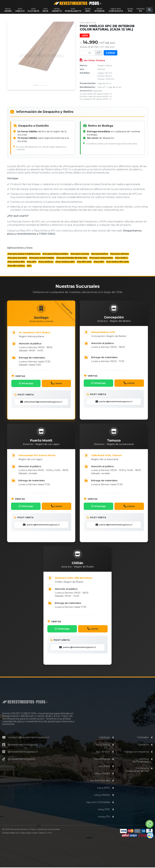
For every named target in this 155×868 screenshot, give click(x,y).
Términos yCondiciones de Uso (137, 770)
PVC (104, 810)
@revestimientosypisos (21, 759)
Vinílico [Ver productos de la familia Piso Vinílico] (20, 10)
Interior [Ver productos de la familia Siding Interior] (99, 10)
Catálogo (105, 738)
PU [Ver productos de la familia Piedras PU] (141, 10)
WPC (103, 788)
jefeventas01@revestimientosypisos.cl (41, 402)
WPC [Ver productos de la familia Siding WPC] (88, 10)
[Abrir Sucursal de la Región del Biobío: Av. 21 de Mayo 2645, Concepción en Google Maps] (117, 334)
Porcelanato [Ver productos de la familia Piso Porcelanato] (73, 10)
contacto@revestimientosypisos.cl (29, 738)
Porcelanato (100, 781)
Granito (102, 774)
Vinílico (103, 752)
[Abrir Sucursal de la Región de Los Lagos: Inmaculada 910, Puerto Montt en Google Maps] (45, 457)
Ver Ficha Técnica (92, 60)
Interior (102, 796)
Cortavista (98, 803)
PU (104, 817)
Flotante (102, 759)
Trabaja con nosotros (136, 752)
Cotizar (111, 53)
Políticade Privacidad (141, 761)
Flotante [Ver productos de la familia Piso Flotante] (33, 10)
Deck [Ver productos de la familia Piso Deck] (45, 10)
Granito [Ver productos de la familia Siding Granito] (57, 10)
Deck (104, 767)
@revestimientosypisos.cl (23, 745)
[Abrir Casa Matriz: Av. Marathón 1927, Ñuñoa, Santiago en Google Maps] (45, 334)
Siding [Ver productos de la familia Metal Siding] (8, 10)
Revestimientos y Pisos (23, 830)
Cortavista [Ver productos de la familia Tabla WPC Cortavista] (116, 10)
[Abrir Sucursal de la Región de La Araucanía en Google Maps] (117, 457)
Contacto (143, 745)
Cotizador (143, 738)
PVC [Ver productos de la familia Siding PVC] (130, 10)
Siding (103, 745)
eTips (23, 833)
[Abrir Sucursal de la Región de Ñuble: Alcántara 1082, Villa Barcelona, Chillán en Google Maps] (81, 580)
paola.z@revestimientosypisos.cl (114, 401)
